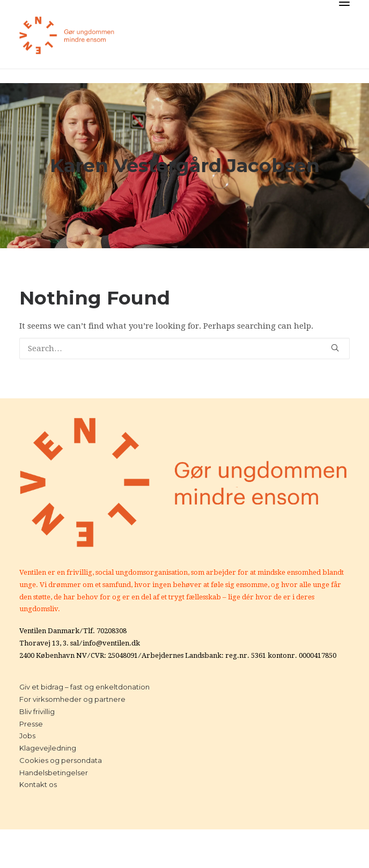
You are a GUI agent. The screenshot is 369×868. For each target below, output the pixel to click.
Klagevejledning (48, 748)
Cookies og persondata (61, 760)
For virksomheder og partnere (72, 699)
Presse (31, 724)
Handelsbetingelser (54, 773)
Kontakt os (38, 784)
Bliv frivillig (37, 711)
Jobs (27, 736)
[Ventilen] (67, 35)
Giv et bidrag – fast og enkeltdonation (84, 687)
